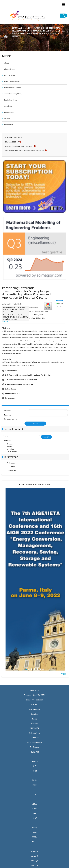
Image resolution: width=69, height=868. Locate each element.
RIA (34, 813)
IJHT (34, 766)
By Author (10, 449)
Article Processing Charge (13, 94)
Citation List (9, 125)
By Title (9, 447)
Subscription (34, 733)
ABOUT (34, 705)
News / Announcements (13, 81)
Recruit (35, 719)
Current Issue (9, 112)
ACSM (34, 780)
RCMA (34, 809)
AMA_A (35, 851)
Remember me (12, 419)
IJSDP (34, 818)
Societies (34, 714)
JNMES (34, 761)
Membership (34, 709)
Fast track (34, 738)
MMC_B (34, 865)
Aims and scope (10, 69)
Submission (8, 106)
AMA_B (34, 856)
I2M (34, 794)
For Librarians (11, 470)
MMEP (28, 28)
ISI (34, 790)
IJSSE (34, 827)
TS (35, 757)
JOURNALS (34, 752)
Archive (7, 118)
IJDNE (34, 832)
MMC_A (34, 861)
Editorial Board (10, 75)
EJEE (34, 785)
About (6, 63)
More (64, 674)
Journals (17, 28)
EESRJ (34, 837)
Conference (34, 747)
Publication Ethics (11, 100)
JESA (34, 804)
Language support (35, 742)
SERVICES (34, 728)
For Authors (11, 467)
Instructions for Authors (13, 88)
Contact (34, 723)
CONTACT (35, 690)
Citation (5, 321)
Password (8, 415)
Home (6, 37)
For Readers (11, 463)
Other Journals (12, 452)
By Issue (10, 444)
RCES (35, 842)
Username (8, 410)
